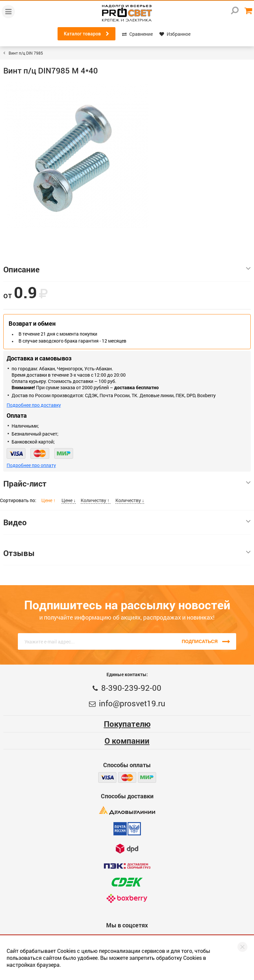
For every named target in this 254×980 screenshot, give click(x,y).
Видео (127, 522)
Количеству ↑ (96, 500)
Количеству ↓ (130, 500)
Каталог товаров (86, 34)
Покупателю (127, 724)
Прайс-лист (127, 484)
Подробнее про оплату (31, 465)
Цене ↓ (69, 500)
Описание (127, 269)
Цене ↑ (49, 500)
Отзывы (127, 553)
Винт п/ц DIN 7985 (26, 53)
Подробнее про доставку (34, 405)
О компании (127, 741)
